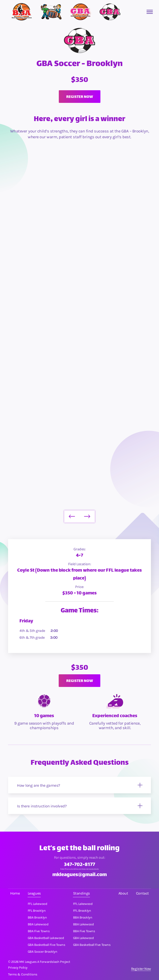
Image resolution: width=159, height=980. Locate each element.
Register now (80, 97)
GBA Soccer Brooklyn (42, 952)
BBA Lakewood (38, 924)
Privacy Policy (18, 968)
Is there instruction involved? (42, 806)
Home (15, 893)
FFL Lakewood (38, 904)
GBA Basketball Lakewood (46, 938)
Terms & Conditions (23, 974)
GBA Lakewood (84, 938)
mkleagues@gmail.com (80, 875)
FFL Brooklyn (37, 911)
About (123, 893)
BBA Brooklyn (37, 917)
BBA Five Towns (39, 931)
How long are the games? (39, 786)
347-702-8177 (79, 865)
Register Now (141, 969)
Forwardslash (49, 962)
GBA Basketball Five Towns (46, 945)
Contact (142, 893)
